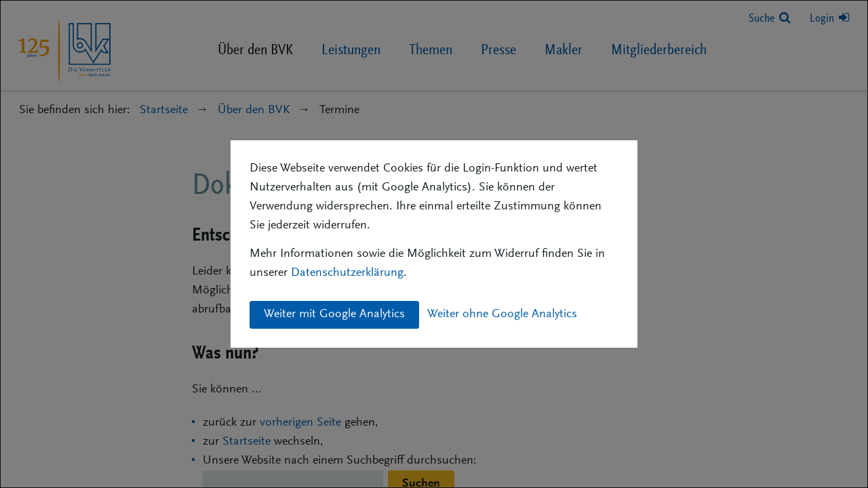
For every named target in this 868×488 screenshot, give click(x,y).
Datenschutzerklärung (347, 273)
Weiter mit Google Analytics (334, 314)
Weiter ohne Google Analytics (502, 314)
